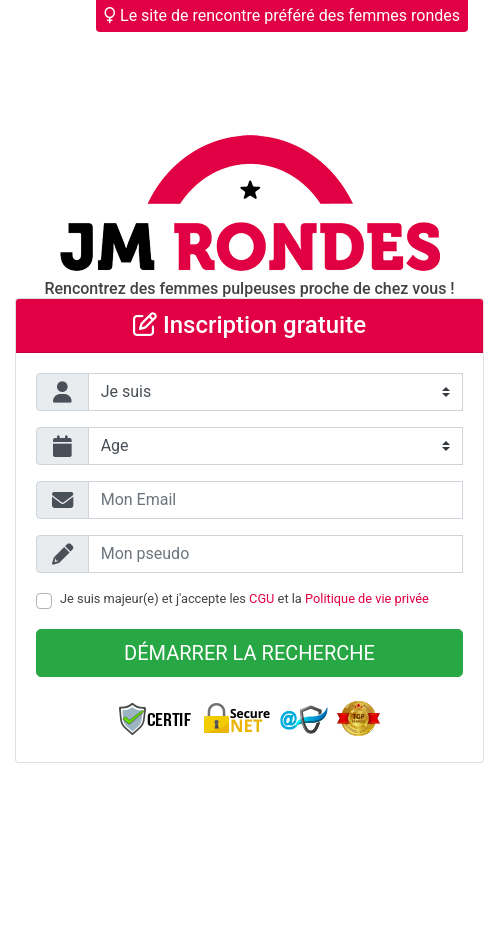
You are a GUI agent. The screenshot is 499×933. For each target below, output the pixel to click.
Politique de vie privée (367, 598)
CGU (261, 598)
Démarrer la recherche (249, 653)
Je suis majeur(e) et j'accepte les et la (244, 598)
